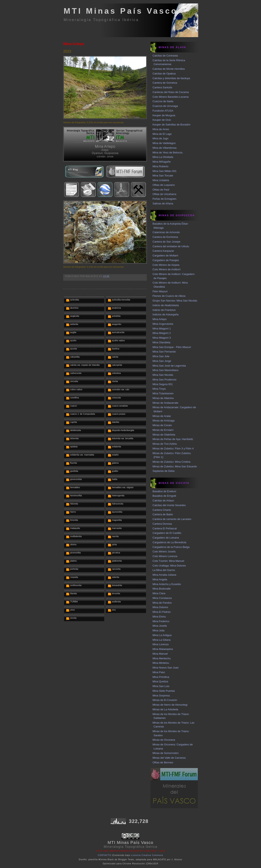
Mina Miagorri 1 (162, 329)
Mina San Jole (161, 356)
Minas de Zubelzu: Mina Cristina (171, 462)
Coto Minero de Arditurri (166, 269)
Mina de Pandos (162, 603)
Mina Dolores (160, 607)
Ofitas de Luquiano (164, 185)
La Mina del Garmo (164, 570)
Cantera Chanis (162, 510)
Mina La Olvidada (163, 157)
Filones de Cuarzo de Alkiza (169, 296)
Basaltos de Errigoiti (164, 496)
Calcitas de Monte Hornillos (169, 69)
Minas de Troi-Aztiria (165, 444)
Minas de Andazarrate (165, 403)
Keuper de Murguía (164, 115)
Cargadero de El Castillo (167, 533)
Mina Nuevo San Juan (166, 668)
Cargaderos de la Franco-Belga (171, 547)
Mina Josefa (160, 626)
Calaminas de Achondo (166, 232)
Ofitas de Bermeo (163, 762)
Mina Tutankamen (163, 393)
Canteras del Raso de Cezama (171, 92)
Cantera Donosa (162, 524)
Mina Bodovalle (162, 589)
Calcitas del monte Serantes (169, 505)
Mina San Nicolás (163, 375)
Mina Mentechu (162, 658)
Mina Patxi (159, 672)
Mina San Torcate (163, 176)
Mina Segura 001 (163, 384)
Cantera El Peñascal (165, 528)
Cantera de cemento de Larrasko (172, 519)
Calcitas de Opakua (164, 74)
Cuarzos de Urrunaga (165, 106)
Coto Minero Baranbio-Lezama (171, 97)
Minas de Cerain (162, 425)
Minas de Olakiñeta (164, 435)
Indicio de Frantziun (164, 310)
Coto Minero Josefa (164, 552)
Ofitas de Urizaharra (164, 194)
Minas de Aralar (162, 416)
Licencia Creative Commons (147, 855)
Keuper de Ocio (162, 120)
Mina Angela (160, 579)
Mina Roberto (160, 166)
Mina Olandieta (161, 342)
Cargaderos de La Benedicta (169, 542)
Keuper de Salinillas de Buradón (171, 125)
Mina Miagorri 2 (162, 333)
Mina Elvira (159, 617)
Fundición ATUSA (163, 111)
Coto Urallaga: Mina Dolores (169, 566)
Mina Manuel (160, 654)
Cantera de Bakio (163, 514)
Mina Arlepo (74, 44)
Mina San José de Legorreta (169, 366)
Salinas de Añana (163, 203)
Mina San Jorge (162, 361)
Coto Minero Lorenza (165, 556)
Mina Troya (159, 389)
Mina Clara (159, 593)
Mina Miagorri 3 (162, 338)
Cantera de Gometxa (165, 83)
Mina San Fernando (164, 352)
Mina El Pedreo (162, 612)
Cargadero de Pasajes (166, 260)
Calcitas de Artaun (163, 501)
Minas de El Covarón (165, 700)
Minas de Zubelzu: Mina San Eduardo (175, 466)
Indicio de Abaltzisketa (166, 305)
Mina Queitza (160, 681)
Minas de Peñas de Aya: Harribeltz (173, 439)
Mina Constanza (162, 598)
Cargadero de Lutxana (166, 538)
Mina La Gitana (161, 640)
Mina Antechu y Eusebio (167, 584)
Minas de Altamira (163, 398)
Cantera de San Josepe (166, 242)
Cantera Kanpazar (163, 251)
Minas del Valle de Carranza (169, 758)
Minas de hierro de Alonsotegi (170, 705)
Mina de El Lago (162, 134)
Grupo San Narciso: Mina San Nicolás (175, 301)
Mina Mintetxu (161, 663)
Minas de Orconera (164, 740)
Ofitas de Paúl (161, 190)
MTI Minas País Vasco (121, 11)
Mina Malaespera (163, 649)
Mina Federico (161, 621)
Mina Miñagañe (162, 162)
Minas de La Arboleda (165, 709)
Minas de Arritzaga (164, 421)
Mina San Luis (161, 686)
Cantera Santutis (162, 87)
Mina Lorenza (161, 644)
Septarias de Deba (164, 471)
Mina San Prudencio (164, 380)
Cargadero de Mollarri (165, 256)
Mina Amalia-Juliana (164, 575)
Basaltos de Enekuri (164, 491)
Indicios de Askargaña (165, 314)
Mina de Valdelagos (164, 143)
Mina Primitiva (161, 677)
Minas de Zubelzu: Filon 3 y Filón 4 (173, 448)
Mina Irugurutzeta (163, 324)
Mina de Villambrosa (165, 148)
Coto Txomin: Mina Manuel (168, 561)
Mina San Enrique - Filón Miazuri (172, 347)
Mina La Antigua (162, 635)
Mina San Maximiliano (165, 370)
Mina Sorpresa (161, 696)
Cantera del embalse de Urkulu (171, 246)
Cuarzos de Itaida (163, 101)
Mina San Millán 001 (165, 171)
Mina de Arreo (161, 129)
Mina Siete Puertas (164, 691)
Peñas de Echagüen (164, 199)
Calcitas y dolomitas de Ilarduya (171, 78)
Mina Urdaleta (161, 180)
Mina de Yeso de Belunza (168, 152)
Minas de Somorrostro (166, 753)
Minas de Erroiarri (163, 430)
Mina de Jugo (160, 138)
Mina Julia (159, 630)
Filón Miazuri (160, 291)
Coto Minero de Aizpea (166, 265)
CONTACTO (105, 855)
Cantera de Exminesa (165, 237)
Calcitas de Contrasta (165, 56)
